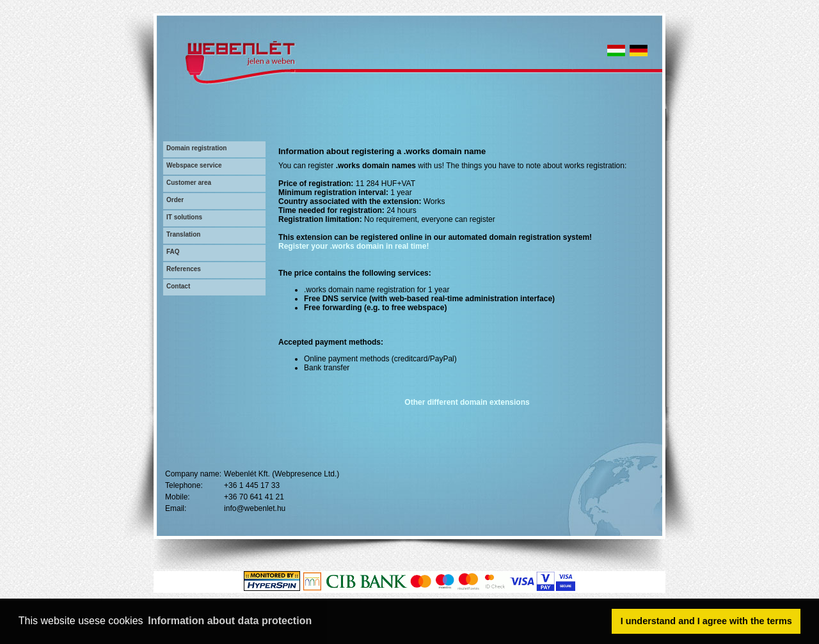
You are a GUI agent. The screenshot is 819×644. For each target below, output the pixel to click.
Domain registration (196, 148)
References (184, 269)
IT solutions (184, 217)
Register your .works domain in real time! (354, 246)
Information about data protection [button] (230, 621)
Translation (183, 234)
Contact (178, 286)
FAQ (173, 252)
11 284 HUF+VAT (386, 184)
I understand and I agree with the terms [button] (706, 621)
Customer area (189, 183)
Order (175, 200)
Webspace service (194, 165)
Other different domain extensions (467, 402)
